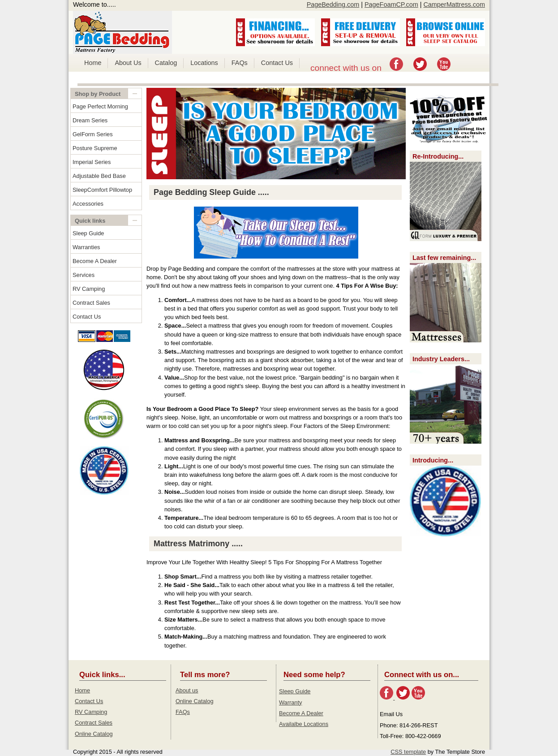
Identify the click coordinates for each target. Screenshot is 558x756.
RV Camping (89, 289)
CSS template (408, 752)
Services (84, 275)
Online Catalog (94, 734)
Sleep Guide (88, 233)
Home (93, 63)
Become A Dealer (95, 261)
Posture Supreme (95, 148)
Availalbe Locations (304, 724)
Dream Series (90, 120)
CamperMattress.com (454, 4)
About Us (128, 63)
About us (187, 690)
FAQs (240, 63)
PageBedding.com (333, 4)
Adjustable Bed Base (99, 176)
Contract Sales (91, 303)
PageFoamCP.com (391, 4)
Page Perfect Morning (100, 106)
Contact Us (277, 63)
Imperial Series (92, 162)
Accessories (88, 204)
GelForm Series (93, 134)
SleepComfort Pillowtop (102, 190)
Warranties (86, 247)
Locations (204, 63)
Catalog (166, 63)
